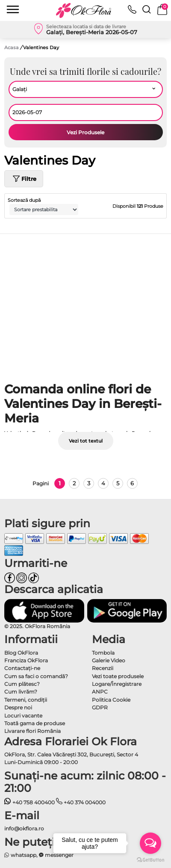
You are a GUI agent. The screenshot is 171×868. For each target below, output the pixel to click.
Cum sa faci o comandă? (36, 676)
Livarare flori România (32, 731)
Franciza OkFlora (26, 660)
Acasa (12, 47)
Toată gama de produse (35, 723)
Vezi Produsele (85, 132)
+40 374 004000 (81, 802)
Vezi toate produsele (118, 676)
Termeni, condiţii (26, 700)
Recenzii (103, 668)
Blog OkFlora (21, 653)
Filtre (24, 179)
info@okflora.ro (24, 828)
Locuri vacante (23, 716)
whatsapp (20, 855)
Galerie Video (109, 660)
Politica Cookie (111, 700)
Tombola (103, 653)
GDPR (100, 707)
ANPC (100, 692)
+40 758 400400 (29, 802)
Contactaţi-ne (22, 668)
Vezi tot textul (86, 441)
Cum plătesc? (22, 684)
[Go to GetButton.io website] (150, 859)
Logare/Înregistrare (117, 684)
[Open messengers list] (150, 843)
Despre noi (18, 707)
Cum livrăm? (21, 692)
